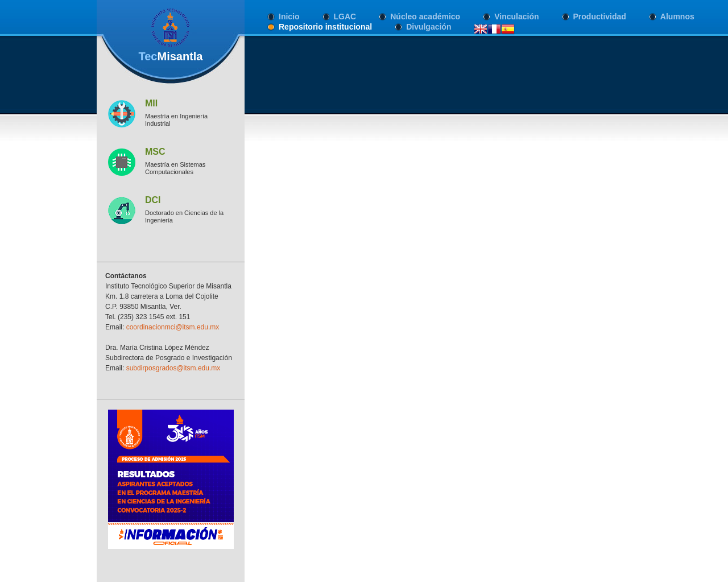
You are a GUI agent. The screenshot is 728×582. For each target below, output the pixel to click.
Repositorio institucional (325, 27)
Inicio (289, 16)
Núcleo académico (425, 16)
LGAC (345, 16)
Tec (170, 56)
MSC (155, 152)
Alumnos (677, 16)
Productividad (600, 16)
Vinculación (516, 16)
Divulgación (429, 27)
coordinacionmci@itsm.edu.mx (173, 327)
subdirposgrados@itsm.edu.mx (173, 368)
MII (151, 103)
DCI (153, 200)
